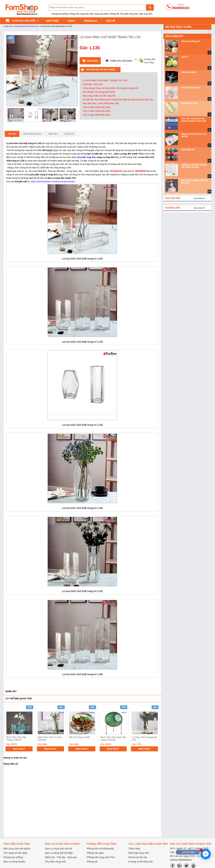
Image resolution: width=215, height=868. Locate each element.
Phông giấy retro (190, 103)
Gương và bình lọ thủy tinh (26, 26)
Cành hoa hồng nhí (191, 41)
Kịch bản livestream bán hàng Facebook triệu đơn (194, 120)
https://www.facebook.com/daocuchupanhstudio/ (53, 182)
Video (71, 21)
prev (9, 729)
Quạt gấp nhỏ (188, 149)
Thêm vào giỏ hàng (119, 61)
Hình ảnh (53, 134)
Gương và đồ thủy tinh (141, 862)
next (155, 729)
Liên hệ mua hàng (32, 134)
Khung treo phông (13, 857)
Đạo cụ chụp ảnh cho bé (59, 849)
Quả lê (185, 57)
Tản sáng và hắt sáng (15, 853)
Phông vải (92, 862)
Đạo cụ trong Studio (14, 862)
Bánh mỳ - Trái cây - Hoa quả (61, 857)
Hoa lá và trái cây (138, 857)
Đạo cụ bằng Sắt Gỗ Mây (59, 853)
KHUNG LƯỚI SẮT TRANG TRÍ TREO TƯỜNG (194, 166)
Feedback (91, 21)
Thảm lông (134, 849)
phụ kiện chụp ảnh (86, 157)
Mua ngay (90, 61)
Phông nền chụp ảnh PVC (101, 857)
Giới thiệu (52, 21)
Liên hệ (111, 21)
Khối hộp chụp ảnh (139, 853)
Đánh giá (69, 134)
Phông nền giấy (95, 853)
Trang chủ (8, 26)
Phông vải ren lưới (190, 88)
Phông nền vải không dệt (100, 849)
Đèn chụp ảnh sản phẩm (17, 849)
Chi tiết (12, 135)
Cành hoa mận (189, 72)
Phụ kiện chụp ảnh (55, 862)
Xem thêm (198, 198)
